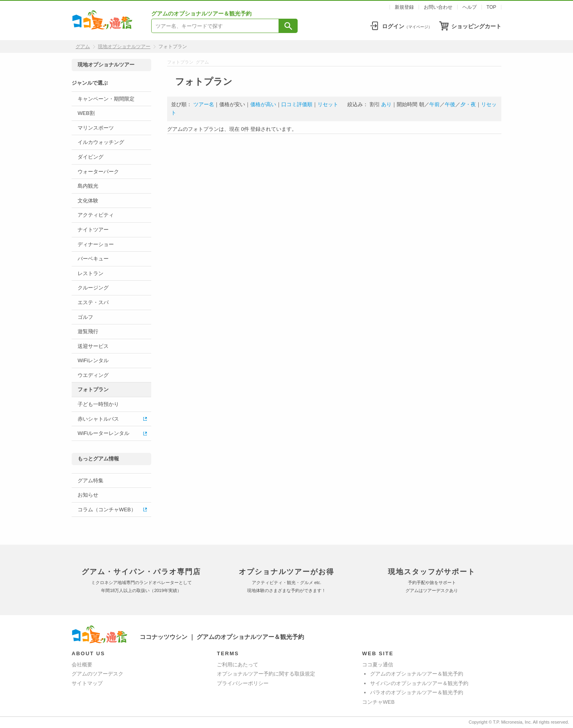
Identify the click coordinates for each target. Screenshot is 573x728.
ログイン (407, 26)
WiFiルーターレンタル (103, 433)
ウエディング (93, 375)
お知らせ (88, 495)
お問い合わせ (438, 7)
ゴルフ (85, 317)
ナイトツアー (93, 230)
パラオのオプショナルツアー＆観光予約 (417, 692)
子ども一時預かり (98, 404)
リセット (328, 104)
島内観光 (88, 186)
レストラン (91, 273)
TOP (491, 7)
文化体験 (88, 201)
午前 (435, 104)
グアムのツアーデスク (97, 674)
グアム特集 (91, 480)
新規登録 (404, 7)
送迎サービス (93, 346)
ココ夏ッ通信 (378, 665)
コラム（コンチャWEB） (107, 510)
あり (386, 104)
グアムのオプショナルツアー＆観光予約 (417, 674)
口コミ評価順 (297, 104)
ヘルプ (470, 7)
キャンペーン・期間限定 (106, 99)
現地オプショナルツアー (124, 47)
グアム (83, 47)
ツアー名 (204, 104)
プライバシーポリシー (243, 683)
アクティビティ (96, 215)
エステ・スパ (93, 302)
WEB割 (86, 113)
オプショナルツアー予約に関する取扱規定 (266, 674)
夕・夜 (468, 104)
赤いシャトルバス (98, 419)
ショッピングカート (476, 26)
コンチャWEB (378, 702)
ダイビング (91, 157)
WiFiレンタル (93, 360)
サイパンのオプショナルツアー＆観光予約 (419, 683)
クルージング (93, 288)
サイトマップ (87, 683)
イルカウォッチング (101, 142)
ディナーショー (96, 244)
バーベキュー (93, 259)
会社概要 (82, 665)
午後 (450, 104)
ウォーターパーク (98, 172)
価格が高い (263, 104)
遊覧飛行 (88, 331)
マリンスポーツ (96, 128)
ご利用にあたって (238, 665)
